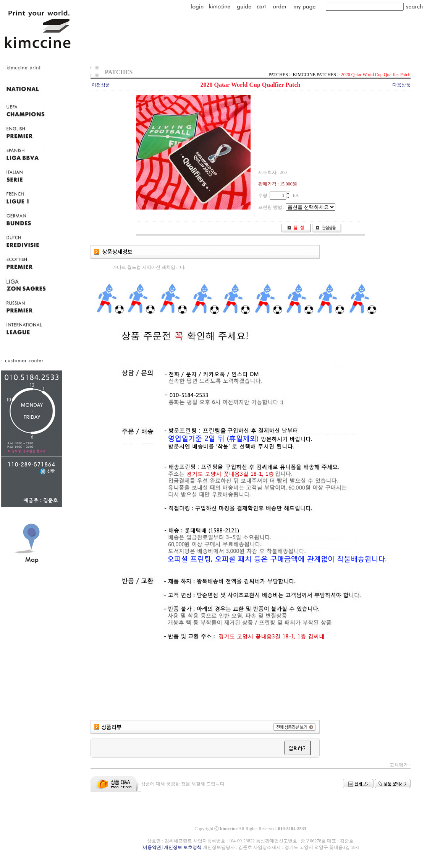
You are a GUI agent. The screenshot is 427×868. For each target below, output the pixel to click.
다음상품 (401, 85)
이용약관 (152, 847)
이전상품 (101, 85)
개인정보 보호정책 (183, 847)
